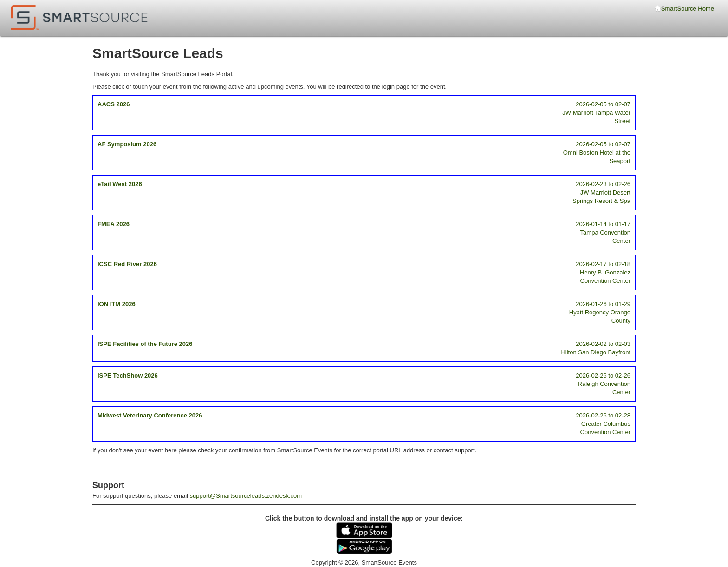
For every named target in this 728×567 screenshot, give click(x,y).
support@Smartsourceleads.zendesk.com (246, 496)
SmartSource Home (684, 9)
